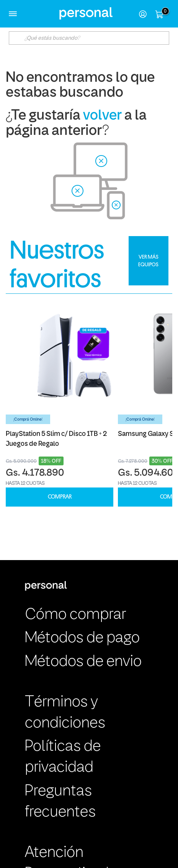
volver (102, 116)
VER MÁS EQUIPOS (148, 261)
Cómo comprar (75, 615)
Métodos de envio (83, 662)
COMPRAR (60, 497)
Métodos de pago (82, 638)
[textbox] (89, 38)
